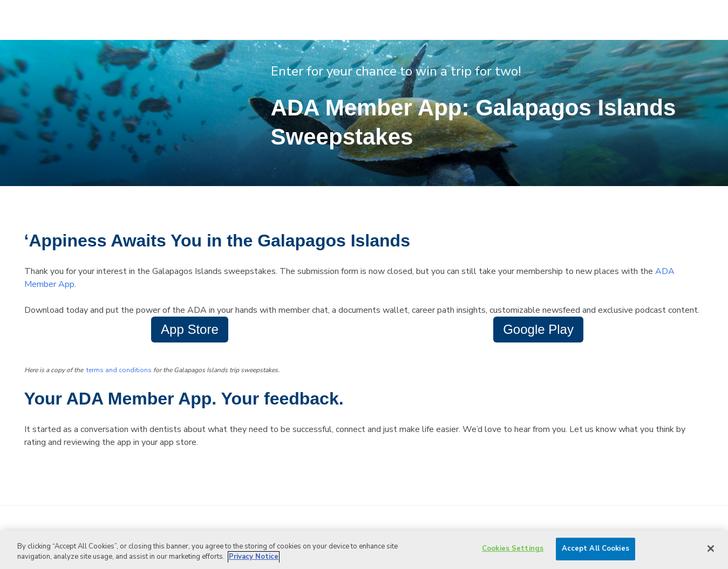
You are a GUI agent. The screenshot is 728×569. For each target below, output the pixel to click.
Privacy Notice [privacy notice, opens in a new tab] (254, 557)
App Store (190, 329)
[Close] (711, 549)
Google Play (538, 329)
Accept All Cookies (596, 549)
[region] (364, 550)
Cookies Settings (513, 549)
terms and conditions (119, 370)
